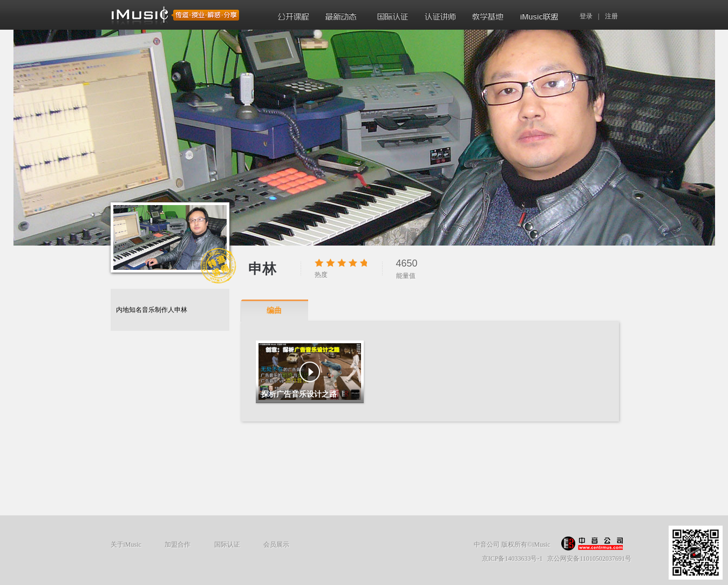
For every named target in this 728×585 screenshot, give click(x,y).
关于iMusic (126, 545)
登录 (586, 16)
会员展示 (276, 545)
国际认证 (227, 545)
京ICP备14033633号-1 (512, 559)
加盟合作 (178, 545)
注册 (611, 16)
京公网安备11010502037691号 (589, 559)
